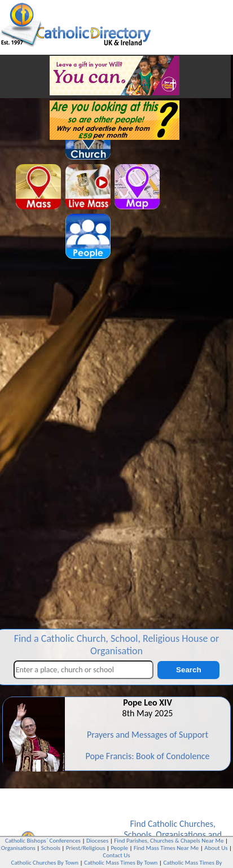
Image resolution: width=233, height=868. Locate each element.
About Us (216, 848)
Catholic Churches (181, 824)
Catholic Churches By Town (45, 863)
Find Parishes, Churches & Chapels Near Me (169, 841)
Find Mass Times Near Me (166, 848)
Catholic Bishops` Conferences (43, 841)
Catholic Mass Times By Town (121, 863)
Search (188, 670)
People (119, 848)
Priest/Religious (86, 848)
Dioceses (97, 841)
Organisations (181, 834)
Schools (137, 834)
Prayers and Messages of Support (148, 735)
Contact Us (116, 855)
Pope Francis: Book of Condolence (147, 756)
